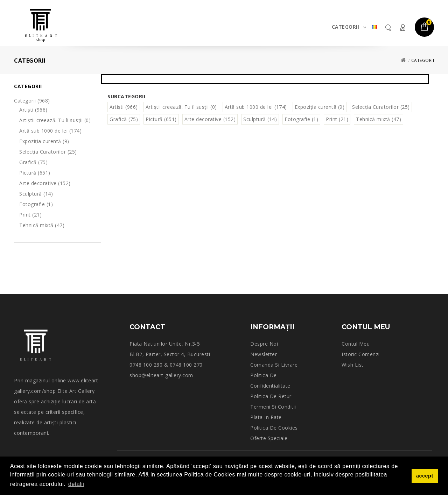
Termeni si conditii (273, 407)
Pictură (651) (35, 173)
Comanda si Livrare (274, 365)
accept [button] (425, 476)
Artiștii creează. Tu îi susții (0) (55, 120)
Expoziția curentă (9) (44, 141)
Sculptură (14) (36, 194)
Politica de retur (271, 396)
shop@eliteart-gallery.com (161, 375)
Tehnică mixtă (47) (42, 225)
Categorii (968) (32, 101)
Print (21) (30, 215)
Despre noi (264, 344)
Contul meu (402, 27)
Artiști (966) (33, 110)
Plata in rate (266, 417)
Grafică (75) (33, 162)
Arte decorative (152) (45, 183)
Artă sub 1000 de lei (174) (50, 131)
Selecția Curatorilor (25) (48, 152)
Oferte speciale (269, 438)
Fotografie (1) (36, 204)
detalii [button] (76, 484)
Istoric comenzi (361, 354)
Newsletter (264, 354)
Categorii (346, 27)
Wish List (353, 365)
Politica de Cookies (274, 428)
